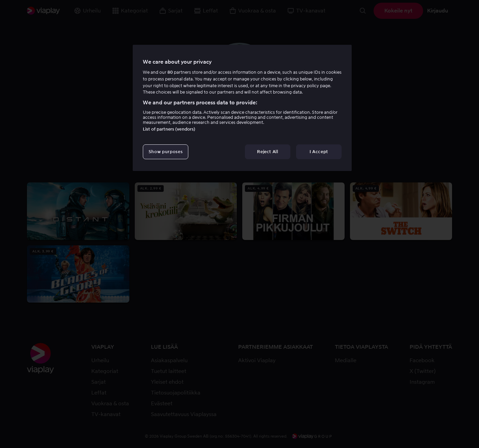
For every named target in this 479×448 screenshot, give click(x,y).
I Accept (319, 152)
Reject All (268, 152)
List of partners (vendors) (169, 129)
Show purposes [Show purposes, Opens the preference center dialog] (166, 152)
